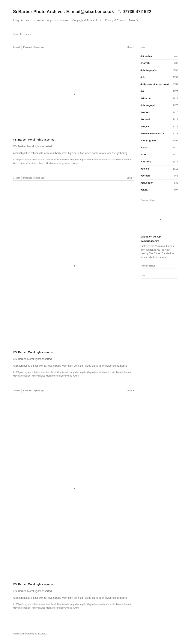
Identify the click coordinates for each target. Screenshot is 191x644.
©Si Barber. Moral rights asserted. (34, 140)
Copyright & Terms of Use (87, 20)
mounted (99, 160)
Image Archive (21, 20)
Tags (22, 34)
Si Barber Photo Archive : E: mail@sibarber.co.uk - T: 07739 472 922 (82, 12)
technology (59, 163)
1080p (17, 160)
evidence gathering (73, 160)
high (91, 160)
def (49, 160)
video (69, 163)
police (117, 160)
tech (49, 163)
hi (86, 160)
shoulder (27, 163)
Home (16, 34)
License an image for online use (51, 20)
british (33, 160)
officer (109, 160)
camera (41, 160)
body (25, 160)
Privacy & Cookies (116, 20)
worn (77, 163)
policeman (127, 160)
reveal (28, 34)
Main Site (135, 20)
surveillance (39, 163)
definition (57, 160)
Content (17, 47)
